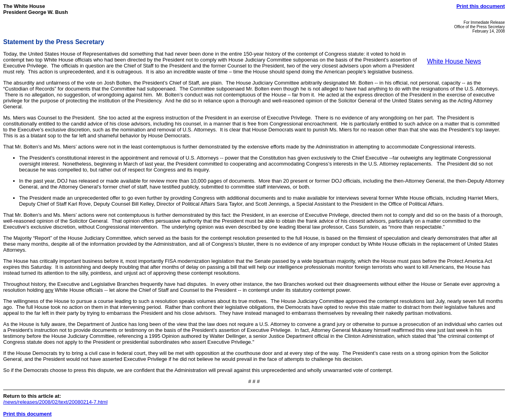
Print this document (481, 6)
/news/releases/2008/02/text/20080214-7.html (55, 402)
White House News (454, 61)
